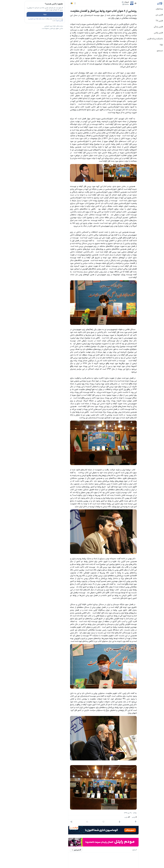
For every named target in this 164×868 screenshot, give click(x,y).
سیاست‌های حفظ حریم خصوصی (21, 25)
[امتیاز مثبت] (120, 822)
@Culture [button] (110, 4)
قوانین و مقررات (44, 27)
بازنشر (119, 817)
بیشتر (46, 153)
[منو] (60, 3)
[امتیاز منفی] (104, 822)
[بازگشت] (120, 3)
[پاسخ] (88, 822)
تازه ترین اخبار (42, 32)
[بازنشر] (72, 822)
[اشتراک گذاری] (56, 822)
